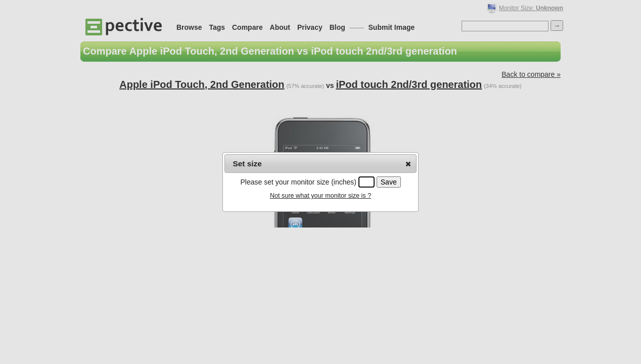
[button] (408, 164)
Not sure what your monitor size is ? (320, 196)
